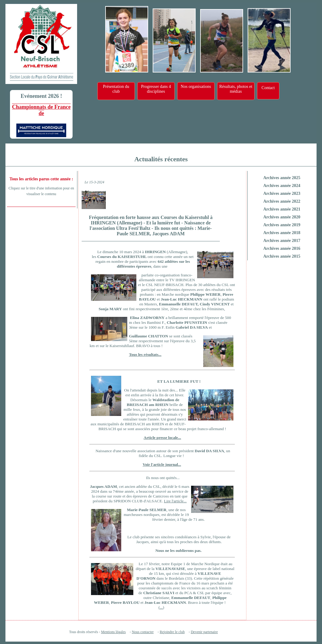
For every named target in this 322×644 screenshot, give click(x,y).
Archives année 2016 (282, 248)
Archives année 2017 (282, 241)
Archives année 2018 (282, 233)
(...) (161, 607)
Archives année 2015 (282, 256)
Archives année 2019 (282, 225)
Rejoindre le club (172, 632)
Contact (268, 88)
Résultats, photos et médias (236, 89)
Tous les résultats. (144, 354)
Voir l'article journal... (162, 464)
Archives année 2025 (282, 178)
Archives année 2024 (282, 186)
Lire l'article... (175, 501)
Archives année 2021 (282, 209)
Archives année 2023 (282, 193)
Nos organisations (196, 87)
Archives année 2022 (282, 201)
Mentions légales (113, 632)
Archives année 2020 (282, 217)
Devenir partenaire (204, 632)
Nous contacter (143, 632)
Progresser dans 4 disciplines (156, 89)
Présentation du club (116, 89)
